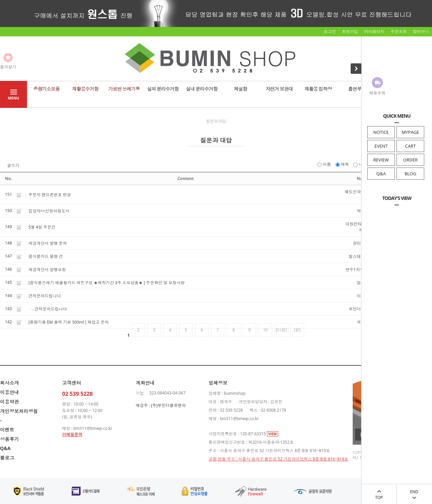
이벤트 (7, 430)
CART (410, 146)
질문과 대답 (216, 121)
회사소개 (9, 383)
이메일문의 (72, 434)
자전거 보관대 (279, 89)
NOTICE (381, 132)
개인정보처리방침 (19, 411)
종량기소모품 (47, 89)
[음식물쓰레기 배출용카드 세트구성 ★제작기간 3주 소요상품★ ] (87, 283)
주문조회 (399, 32)
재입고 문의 (98, 322)
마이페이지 (374, 32)
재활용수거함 (85, 89)
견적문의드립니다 (45, 296)
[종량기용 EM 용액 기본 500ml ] (57, 322)
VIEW (273, 434)
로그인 (330, 32)
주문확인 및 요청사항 (165, 283)
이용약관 (9, 402)
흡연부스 (357, 89)
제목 (343, 164)
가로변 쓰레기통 (124, 89)
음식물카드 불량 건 (46, 256)
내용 (361, 164)
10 (266, 330)
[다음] (281, 330)
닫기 (425, 13)
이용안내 (9, 392)
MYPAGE (410, 132)
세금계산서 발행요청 (47, 270)
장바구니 (421, 32)
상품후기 (9, 439)
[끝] (297, 330)
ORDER (411, 160)
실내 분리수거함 (202, 89)
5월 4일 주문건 (42, 227)
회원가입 (350, 32)
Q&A (381, 174)
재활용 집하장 (318, 89)
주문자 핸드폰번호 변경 (50, 195)
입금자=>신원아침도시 (49, 211)
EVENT (381, 146)
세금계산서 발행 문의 (48, 243)
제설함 (240, 89)
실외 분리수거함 (163, 89)
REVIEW (381, 160)
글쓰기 (13, 166)
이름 (325, 164)
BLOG (411, 174)
